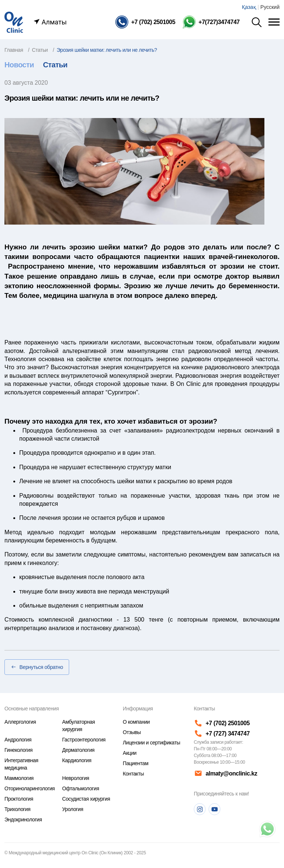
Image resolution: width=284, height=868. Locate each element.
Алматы (50, 22)
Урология (73, 809)
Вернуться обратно (37, 667)
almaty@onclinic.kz (225, 774)
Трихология (17, 809)
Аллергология (20, 722)
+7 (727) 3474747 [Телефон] (222, 734)
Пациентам (136, 763)
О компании (136, 722)
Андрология (18, 740)
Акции (130, 753)
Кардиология (77, 760)
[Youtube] (214, 809)
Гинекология (18, 750)
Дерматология (78, 750)
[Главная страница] (14, 22)
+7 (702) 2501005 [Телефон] (222, 723)
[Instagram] (200, 809)
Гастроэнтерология (84, 740)
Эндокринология (23, 820)
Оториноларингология (30, 788)
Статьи (55, 65)
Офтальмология (81, 788)
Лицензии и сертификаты (151, 743)
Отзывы (132, 732)
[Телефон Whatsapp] (211, 22)
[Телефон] (145, 22)
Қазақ (249, 7)
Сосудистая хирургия (86, 799)
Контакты (133, 774)
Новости (19, 65)
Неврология (76, 778)
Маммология (19, 778)
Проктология (19, 799)
